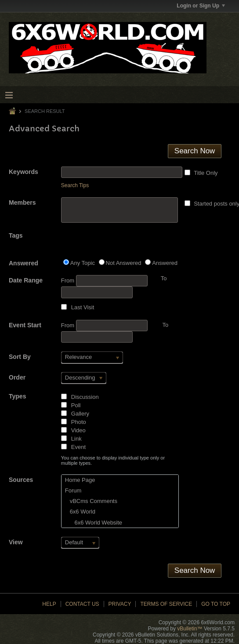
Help (49, 604)
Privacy (120, 604)
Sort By (20, 357)
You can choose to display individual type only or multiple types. (113, 460)
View (16, 542)
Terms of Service (166, 604)
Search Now (195, 151)
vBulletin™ (190, 629)
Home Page (80, 480)
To (165, 325)
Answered (24, 263)
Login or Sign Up (201, 6)
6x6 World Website (94, 523)
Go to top (216, 604)
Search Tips (75, 185)
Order (17, 377)
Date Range (26, 280)
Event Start (25, 325)
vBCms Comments (91, 501)
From (104, 281)
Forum (73, 490)
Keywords (24, 172)
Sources (21, 480)
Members (22, 203)
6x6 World (80, 512)
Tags (16, 235)
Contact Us (82, 604)
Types (17, 396)
